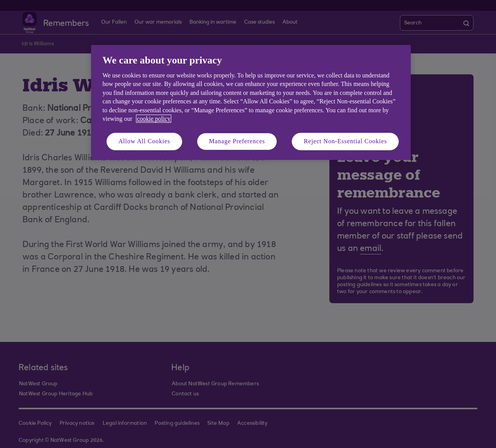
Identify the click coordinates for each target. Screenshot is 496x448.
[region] (251, 102)
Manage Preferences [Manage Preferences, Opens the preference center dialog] (237, 141)
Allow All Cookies (145, 141)
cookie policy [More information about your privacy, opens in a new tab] (154, 119)
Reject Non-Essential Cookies (345, 141)
